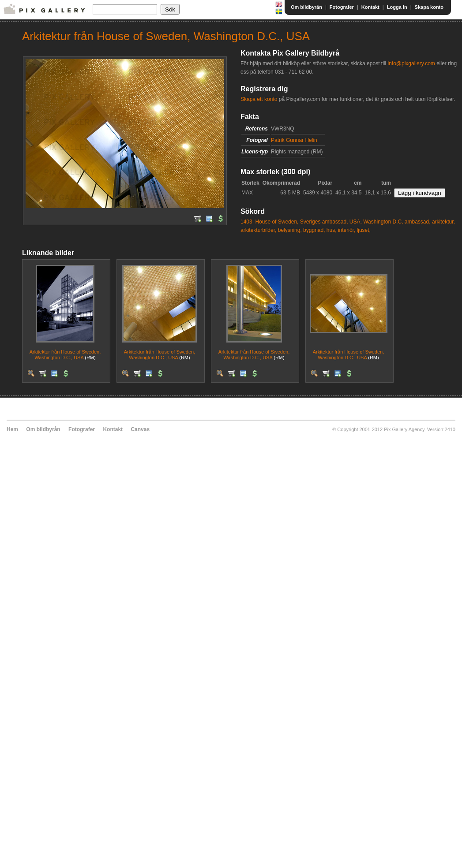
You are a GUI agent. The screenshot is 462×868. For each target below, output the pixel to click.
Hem (12, 429)
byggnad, (314, 230)
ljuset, (364, 230)
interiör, (347, 230)
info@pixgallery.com (411, 63)
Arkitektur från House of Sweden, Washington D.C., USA (65, 355)
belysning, (290, 230)
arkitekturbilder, (258, 230)
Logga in (397, 7)
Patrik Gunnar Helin (294, 140)
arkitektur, (443, 222)
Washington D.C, (383, 222)
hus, (332, 230)
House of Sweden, (277, 222)
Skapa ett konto (259, 99)
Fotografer (342, 7)
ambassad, (418, 222)
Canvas (140, 429)
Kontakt (370, 7)
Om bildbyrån (306, 7)
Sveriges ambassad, (324, 222)
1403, (247, 222)
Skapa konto (429, 7)
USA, (356, 222)
